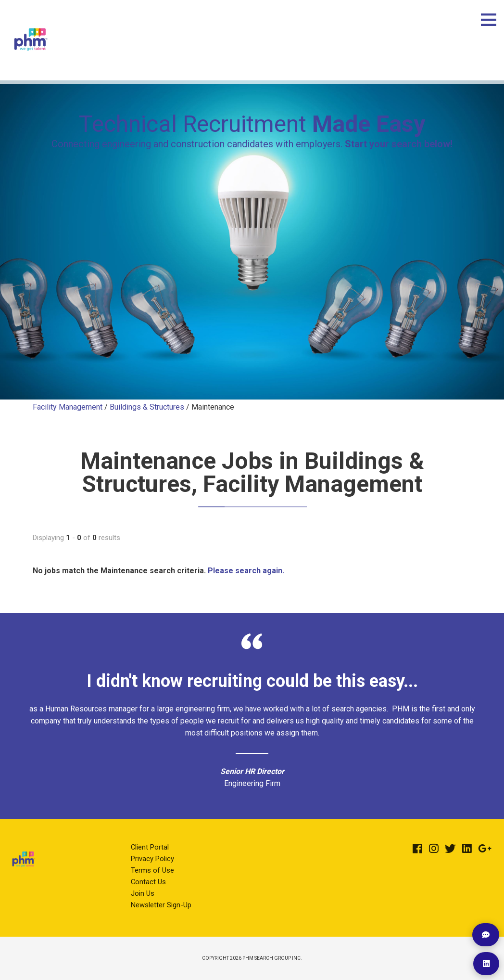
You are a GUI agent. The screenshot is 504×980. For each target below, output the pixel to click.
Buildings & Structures (147, 407)
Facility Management (69, 407)
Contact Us (148, 882)
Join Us (143, 893)
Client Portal (150, 847)
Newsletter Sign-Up (161, 905)
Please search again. (246, 571)
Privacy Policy (152, 859)
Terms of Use (152, 870)
